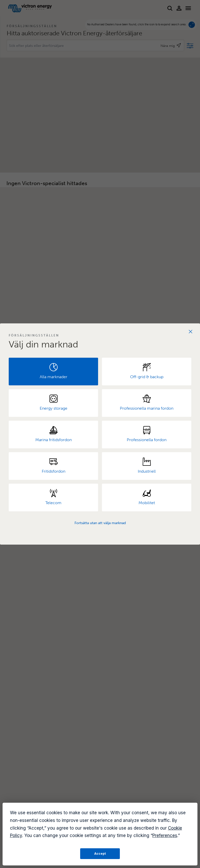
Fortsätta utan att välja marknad (100, 523)
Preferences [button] (165, 835)
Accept (100, 854)
